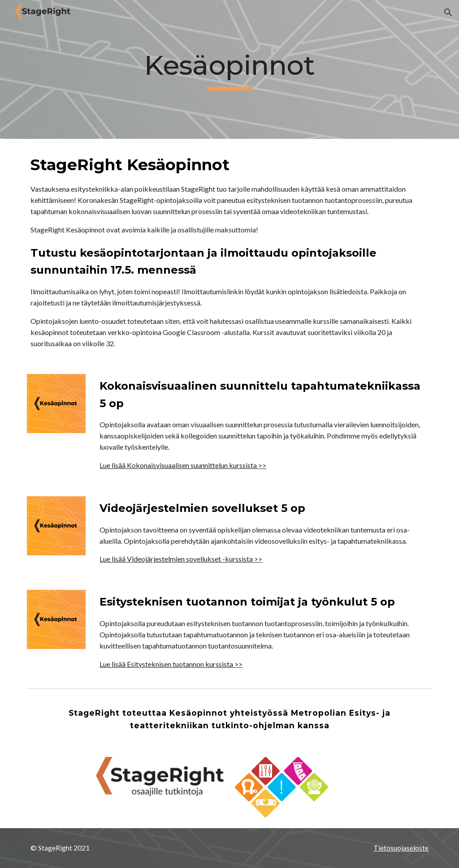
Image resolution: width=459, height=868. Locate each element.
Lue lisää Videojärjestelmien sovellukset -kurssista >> (181, 559)
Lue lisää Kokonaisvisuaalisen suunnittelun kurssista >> (183, 465)
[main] (229, 70)
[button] (448, 13)
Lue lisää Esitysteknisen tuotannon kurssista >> (171, 664)
